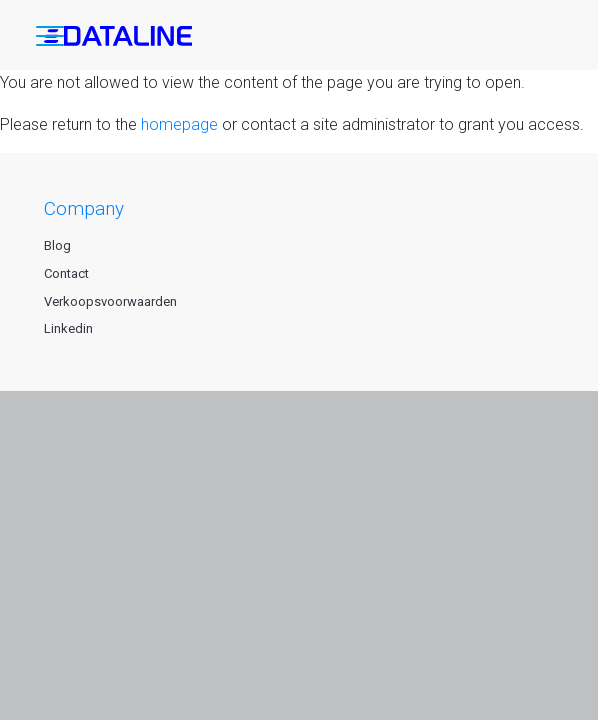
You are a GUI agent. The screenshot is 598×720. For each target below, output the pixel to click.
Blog (57, 245)
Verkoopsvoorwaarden (110, 301)
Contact (66, 273)
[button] (50, 40)
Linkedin (68, 328)
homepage (179, 124)
